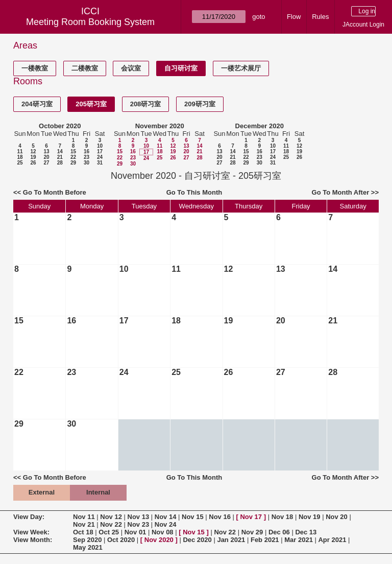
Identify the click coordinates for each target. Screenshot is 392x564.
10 (100, 146)
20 (46, 157)
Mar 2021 (299, 540)
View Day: (29, 517)
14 (60, 151)
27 (46, 163)
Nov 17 (251, 517)
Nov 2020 (159, 540)
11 (20, 151)
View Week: (31, 532)
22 (73, 157)
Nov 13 (139, 517)
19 (33, 157)
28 (60, 163)
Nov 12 (111, 517)
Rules (320, 17)
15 (73, 151)
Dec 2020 (197, 540)
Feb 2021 (265, 540)
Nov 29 (252, 532)
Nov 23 (139, 524)
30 (87, 163)
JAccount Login (363, 25)
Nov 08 (163, 532)
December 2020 (260, 126)
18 (20, 157)
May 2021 (88, 547)
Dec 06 (279, 532)
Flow (294, 17)
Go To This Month (194, 192)
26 (33, 163)
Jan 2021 (231, 540)
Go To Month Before (55, 192)
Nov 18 (283, 517)
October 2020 (60, 126)
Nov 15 (193, 517)
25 (20, 163)
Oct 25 (109, 532)
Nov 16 (220, 517)
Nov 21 (84, 524)
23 (87, 157)
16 (87, 151)
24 (100, 157)
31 (100, 163)
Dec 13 (306, 532)
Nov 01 (136, 532)
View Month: (33, 540)
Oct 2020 (121, 540)
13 (46, 151)
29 (73, 163)
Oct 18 (83, 532)
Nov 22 (111, 524)
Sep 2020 (87, 540)
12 (33, 151)
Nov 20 (337, 517)
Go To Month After (341, 192)
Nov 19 (310, 517)
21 (60, 157)
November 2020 (160, 126)
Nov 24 (166, 524)
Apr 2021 (332, 540)
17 (100, 151)
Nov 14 (166, 517)
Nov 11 (84, 517)
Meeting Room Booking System (90, 22)
